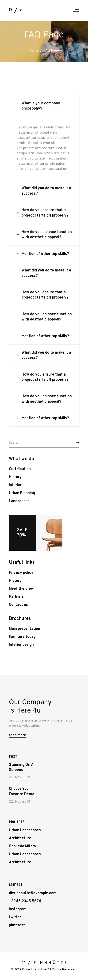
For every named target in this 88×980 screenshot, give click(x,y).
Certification (20, 469)
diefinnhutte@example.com (33, 893)
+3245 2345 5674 (25, 901)
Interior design (21, 645)
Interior (15, 485)
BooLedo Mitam (22, 846)
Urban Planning (22, 493)
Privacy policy (21, 573)
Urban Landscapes (25, 830)
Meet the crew (21, 589)
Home (34, 51)
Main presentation (25, 629)
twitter (15, 917)
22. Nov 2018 (19, 777)
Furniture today (22, 637)
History (15, 477)
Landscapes (19, 501)
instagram (18, 909)
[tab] (44, 106)
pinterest (17, 925)
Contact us (18, 605)
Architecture (20, 838)
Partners (16, 597)
